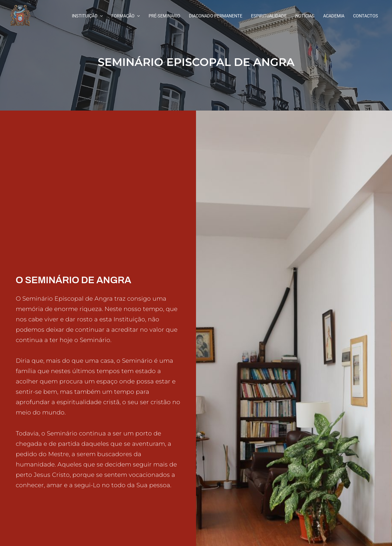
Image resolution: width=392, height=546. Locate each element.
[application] (100, 16)
